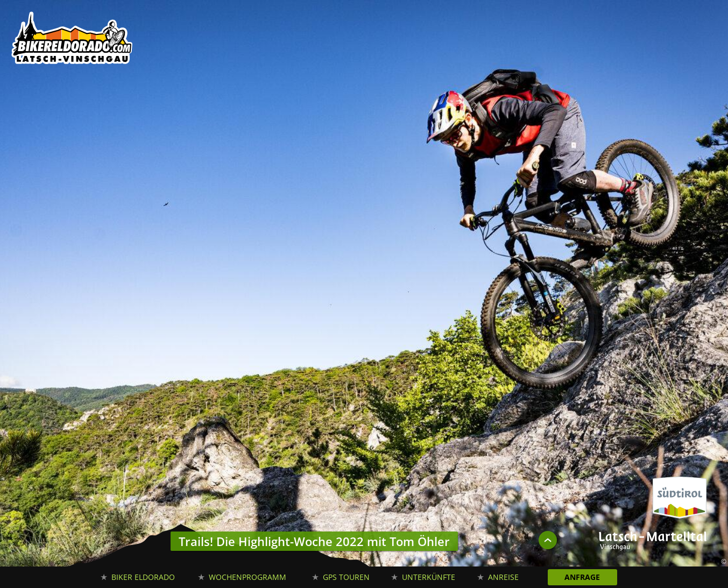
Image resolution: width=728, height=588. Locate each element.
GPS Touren (346, 577)
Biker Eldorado (143, 577)
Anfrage (582, 577)
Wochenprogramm (248, 577)
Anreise (503, 577)
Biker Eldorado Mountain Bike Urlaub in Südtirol (73, 40)
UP (548, 540)
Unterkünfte (429, 577)
